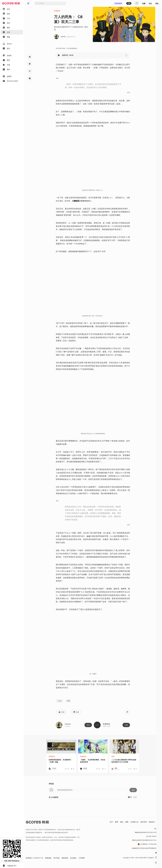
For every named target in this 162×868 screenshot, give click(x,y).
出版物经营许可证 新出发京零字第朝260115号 (146, 848)
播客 (127, 822)
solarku (68, 724)
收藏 (144, 3)
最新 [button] (135, 797)
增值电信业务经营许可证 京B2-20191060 (147, 832)
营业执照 (157, 829)
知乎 (111, 822)
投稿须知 (48, 858)
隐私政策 (65, 858)
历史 (150, 3)
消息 (157, 3)
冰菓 (68, 701)
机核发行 (152, 822)
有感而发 (57, 11)
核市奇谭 (144, 822)
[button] (59, 55)
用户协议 (57, 858)
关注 (88, 725)
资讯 (113, 756)
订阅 (126, 725)
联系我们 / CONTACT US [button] (34, 858)
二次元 (59, 701)
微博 (117, 822)
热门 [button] (130, 797)
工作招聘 (82, 858)
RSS (158, 822)
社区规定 (73, 858)
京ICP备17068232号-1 (153, 836)
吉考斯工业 (134, 822)
